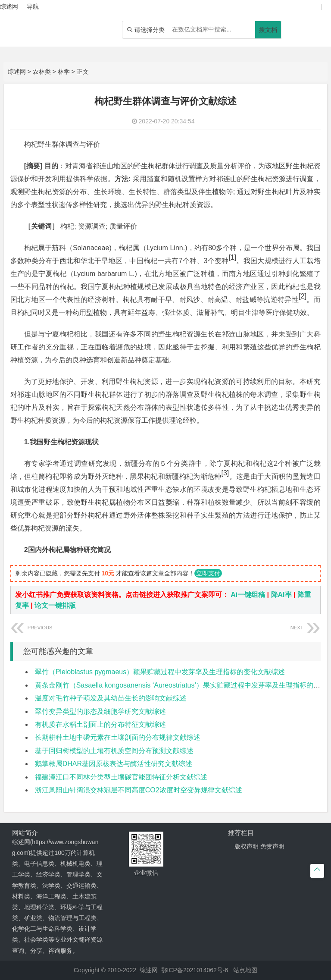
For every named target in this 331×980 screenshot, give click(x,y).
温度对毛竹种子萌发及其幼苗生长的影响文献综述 (111, 698)
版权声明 (247, 846)
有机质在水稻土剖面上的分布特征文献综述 (100, 724)
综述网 (17, 72)
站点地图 (245, 970)
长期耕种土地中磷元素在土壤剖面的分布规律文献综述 (118, 737)
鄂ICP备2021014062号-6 (195, 970)
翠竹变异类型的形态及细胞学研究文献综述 (100, 711)
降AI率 (281, 595)
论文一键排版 (55, 605)
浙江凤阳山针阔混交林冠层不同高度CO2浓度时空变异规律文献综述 (139, 790)
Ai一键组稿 (248, 595)
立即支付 (208, 573)
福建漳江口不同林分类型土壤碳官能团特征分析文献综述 (121, 777)
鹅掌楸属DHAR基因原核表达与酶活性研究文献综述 (114, 764)
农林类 (42, 72)
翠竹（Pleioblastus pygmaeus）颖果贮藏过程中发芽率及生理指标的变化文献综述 (160, 672)
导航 (33, 6)
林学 (64, 72)
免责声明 (272, 846)
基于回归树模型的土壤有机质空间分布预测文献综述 (114, 751)
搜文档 (268, 30)
